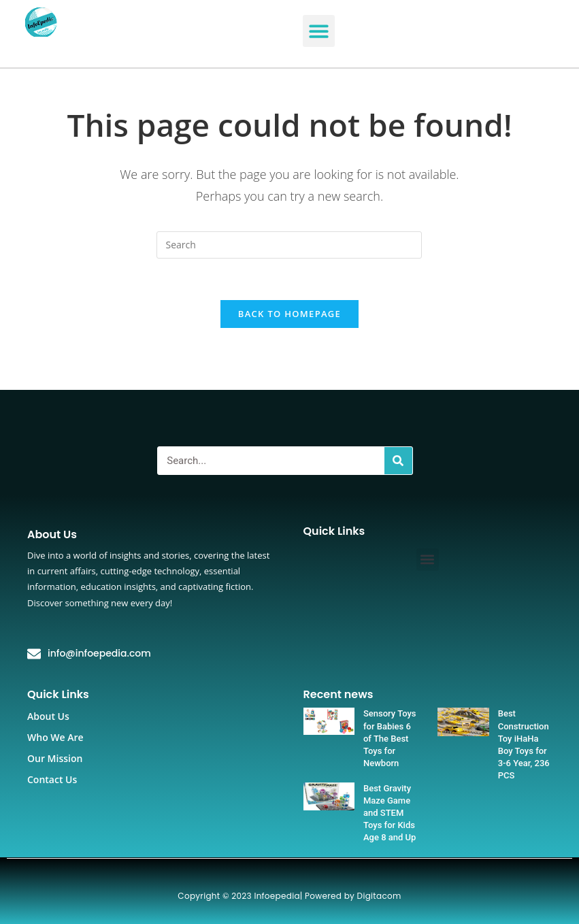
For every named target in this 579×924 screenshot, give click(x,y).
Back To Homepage (289, 314)
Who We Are (55, 737)
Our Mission (55, 758)
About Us (48, 716)
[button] (319, 31)
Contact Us (52, 779)
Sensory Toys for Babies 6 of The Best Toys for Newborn (390, 738)
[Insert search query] (289, 245)
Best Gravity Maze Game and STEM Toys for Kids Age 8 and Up (390, 813)
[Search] (398, 461)
